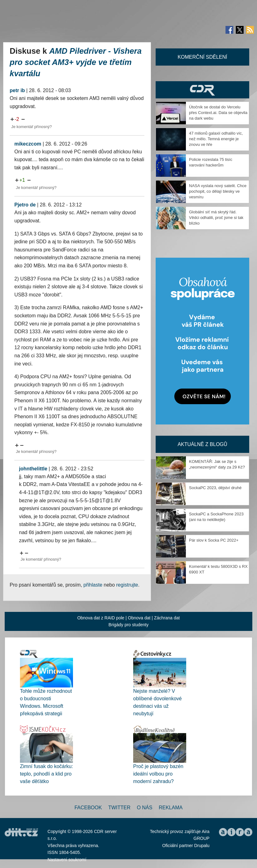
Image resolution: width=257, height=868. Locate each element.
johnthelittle (33, 469)
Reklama (171, 808)
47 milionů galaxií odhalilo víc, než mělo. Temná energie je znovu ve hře (216, 139)
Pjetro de (25, 205)
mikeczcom (28, 144)
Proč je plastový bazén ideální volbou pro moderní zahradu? (158, 774)
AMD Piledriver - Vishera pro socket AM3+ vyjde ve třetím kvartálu (76, 62)
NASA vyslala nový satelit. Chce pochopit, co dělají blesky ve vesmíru (218, 191)
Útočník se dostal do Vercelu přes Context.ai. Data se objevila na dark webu (218, 113)
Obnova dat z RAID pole (101, 618)
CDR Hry (202, 90)
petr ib (17, 90)
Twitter (119, 808)
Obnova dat (139, 618)
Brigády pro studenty (128, 625)
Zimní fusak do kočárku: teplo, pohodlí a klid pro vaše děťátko (46, 774)
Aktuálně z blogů (202, 444)
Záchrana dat (167, 618)
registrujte (127, 585)
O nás (145, 808)
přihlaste (93, 585)
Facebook (88, 808)
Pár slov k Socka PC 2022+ (214, 540)
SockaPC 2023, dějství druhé (215, 488)
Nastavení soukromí (67, 860)
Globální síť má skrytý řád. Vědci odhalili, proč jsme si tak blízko (216, 218)
